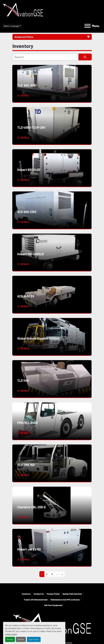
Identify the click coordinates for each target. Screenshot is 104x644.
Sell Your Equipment (53, 605)
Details (25, 95)
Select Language (11, 26)
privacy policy (11, 634)
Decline (21, 639)
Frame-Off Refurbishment (36, 600)
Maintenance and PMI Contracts (65, 600)
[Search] (45, 57)
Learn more (34, 639)
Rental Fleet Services (72, 594)
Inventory (26, 594)
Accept (10, 639)
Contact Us (39, 594)
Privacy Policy (53, 594)
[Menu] (88, 26)
